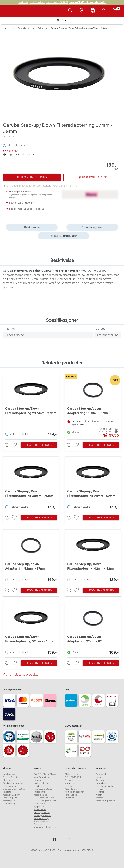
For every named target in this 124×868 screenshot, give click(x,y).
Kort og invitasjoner (74, 792)
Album (99, 795)
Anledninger (71, 798)
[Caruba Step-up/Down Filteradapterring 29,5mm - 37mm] (31, 406)
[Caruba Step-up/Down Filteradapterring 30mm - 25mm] (31, 483)
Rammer (100, 792)
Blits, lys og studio (105, 786)
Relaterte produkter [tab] (63, 236)
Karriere (38, 780)
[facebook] (55, 840)
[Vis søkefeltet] (71, 11)
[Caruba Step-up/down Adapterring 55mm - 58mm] (93, 406)
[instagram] (69, 840)
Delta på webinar (11, 786)
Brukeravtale (40, 810)
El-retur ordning (41, 818)
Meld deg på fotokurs (13, 783)
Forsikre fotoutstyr (12, 777)
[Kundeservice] (93, 11)
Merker (99, 798)
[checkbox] (15, 445)
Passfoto (7, 792)
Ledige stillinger (42, 783)
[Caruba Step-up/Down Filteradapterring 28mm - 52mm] (93, 483)
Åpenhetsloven (41, 821)
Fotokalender (71, 795)
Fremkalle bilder (73, 780)
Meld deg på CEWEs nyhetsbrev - (62, 2)
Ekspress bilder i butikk (14, 789)
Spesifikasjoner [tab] (92, 227)
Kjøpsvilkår (39, 807)
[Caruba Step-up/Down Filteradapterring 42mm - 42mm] (93, 556)
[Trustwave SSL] (23, 737)
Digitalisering (9, 804)
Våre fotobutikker (42, 777)
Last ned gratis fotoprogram (10, 799)
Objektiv (100, 780)
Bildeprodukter (72, 774)
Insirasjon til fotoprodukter (41, 793)
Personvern (39, 804)
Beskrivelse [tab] (32, 227)
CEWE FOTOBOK (73, 777)
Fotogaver (70, 786)
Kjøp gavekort (10, 780)
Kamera (100, 777)
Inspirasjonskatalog (43, 789)
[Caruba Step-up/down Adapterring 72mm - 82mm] (93, 629)
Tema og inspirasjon (105, 801)
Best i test (39, 824)
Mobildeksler (71, 789)
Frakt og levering (42, 813)
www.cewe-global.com (45, 827)
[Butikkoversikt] (82, 11)
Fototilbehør (102, 783)
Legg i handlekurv (39, 445)
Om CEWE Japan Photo (45, 774)
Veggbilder (70, 783)
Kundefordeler (41, 786)
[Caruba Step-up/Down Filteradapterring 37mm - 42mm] (31, 629)
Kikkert (99, 789)
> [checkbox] (8, 445)
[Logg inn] (104, 11)
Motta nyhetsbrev (11, 795)
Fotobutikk (101, 774)
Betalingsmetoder (42, 816)
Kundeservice (9, 774)
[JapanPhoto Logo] (10, 13)
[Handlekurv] (116, 11)
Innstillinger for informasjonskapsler (46, 799)
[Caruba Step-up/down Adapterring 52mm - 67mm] (31, 556)
